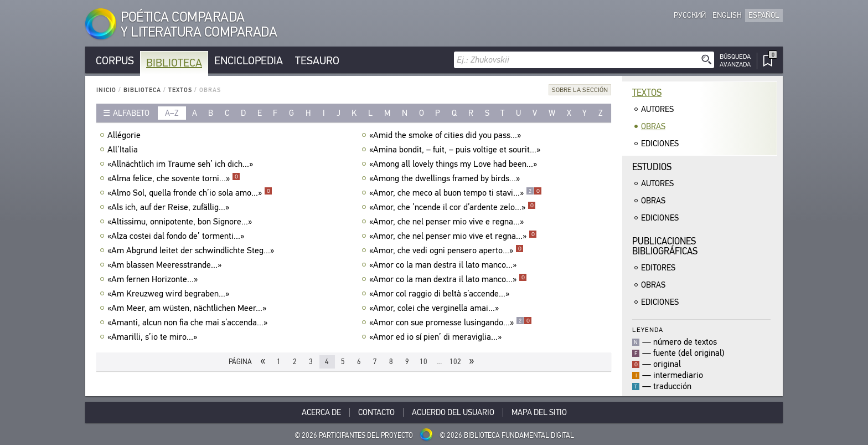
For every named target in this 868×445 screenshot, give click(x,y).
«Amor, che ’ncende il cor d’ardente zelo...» (453, 207)
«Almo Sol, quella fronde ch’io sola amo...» (190, 193)
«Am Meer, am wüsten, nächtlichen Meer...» (188, 308)
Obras (653, 126)
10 (423, 362)
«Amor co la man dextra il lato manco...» (448, 279)
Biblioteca (174, 63)
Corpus (115, 61)
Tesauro (317, 61)
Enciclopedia (249, 61)
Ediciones (660, 144)
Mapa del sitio (539, 412)
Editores (658, 268)
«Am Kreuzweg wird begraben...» (170, 294)
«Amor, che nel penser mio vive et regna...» (453, 236)
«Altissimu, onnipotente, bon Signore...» (181, 222)
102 (455, 362)
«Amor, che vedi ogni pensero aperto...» (446, 250)
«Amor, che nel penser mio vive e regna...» (448, 222)
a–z (172, 113)
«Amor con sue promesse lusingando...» (451, 323)
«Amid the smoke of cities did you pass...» (446, 135)
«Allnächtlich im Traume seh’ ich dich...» (182, 164)
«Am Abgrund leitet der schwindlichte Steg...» (192, 250)
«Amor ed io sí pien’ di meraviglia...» (437, 337)
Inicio (106, 90)
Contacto (376, 412)
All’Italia (124, 150)
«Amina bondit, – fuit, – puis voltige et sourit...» (456, 150)
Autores (657, 109)
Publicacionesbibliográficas (665, 246)
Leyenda (648, 329)
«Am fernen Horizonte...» (154, 279)
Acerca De (321, 412)
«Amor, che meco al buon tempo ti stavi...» (456, 193)
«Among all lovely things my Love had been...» (454, 164)
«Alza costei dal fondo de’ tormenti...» (177, 236)
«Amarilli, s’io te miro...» (154, 337)
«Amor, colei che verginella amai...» (435, 308)
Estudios (652, 167)
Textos (180, 90)
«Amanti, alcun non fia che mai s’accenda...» (189, 323)
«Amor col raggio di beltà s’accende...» (441, 294)
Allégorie (125, 135)
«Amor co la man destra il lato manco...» (444, 265)
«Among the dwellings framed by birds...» (446, 178)
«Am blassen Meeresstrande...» (166, 265)
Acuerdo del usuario (453, 412)
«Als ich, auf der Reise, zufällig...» (170, 207)
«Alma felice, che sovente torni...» (174, 178)
